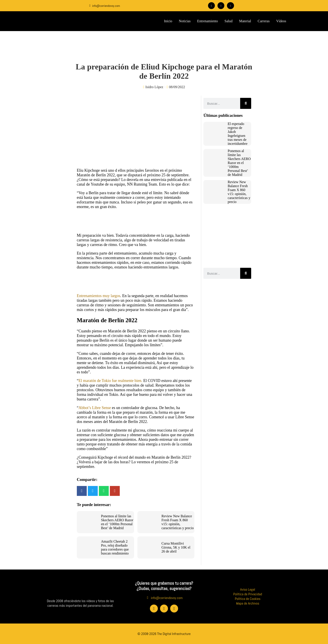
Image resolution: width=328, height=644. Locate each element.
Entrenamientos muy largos (99, 296)
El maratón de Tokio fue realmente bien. (111, 381)
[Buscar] (246, 103)
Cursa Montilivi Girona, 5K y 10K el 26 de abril (176, 547)
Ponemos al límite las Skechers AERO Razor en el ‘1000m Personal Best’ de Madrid (117, 522)
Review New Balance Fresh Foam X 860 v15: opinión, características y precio (178, 522)
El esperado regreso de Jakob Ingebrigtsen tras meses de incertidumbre (238, 134)
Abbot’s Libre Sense (95, 408)
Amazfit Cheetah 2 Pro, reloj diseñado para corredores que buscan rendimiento (115, 547)
